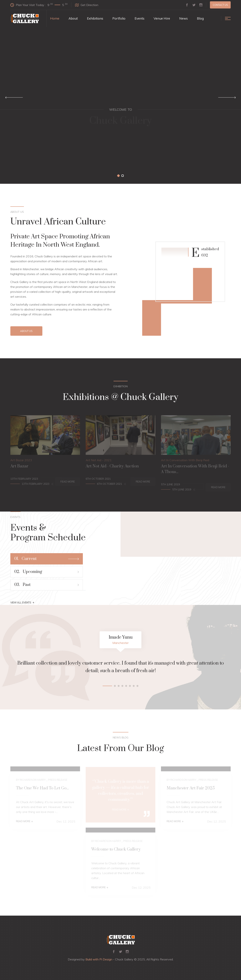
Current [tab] (47, 559)
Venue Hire (162, 18)
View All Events (22, 602)
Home (55, 18)
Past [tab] (47, 585)
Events (140, 18)
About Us (26, 331)
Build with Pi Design (99, 959)
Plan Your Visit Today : (39, 5)
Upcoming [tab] (47, 572)
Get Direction (87, 5)
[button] (118, 176)
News (183, 18)
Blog (200, 18)
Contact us (220, 5)
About (73, 18)
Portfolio (119, 18)
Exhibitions (95, 18)
